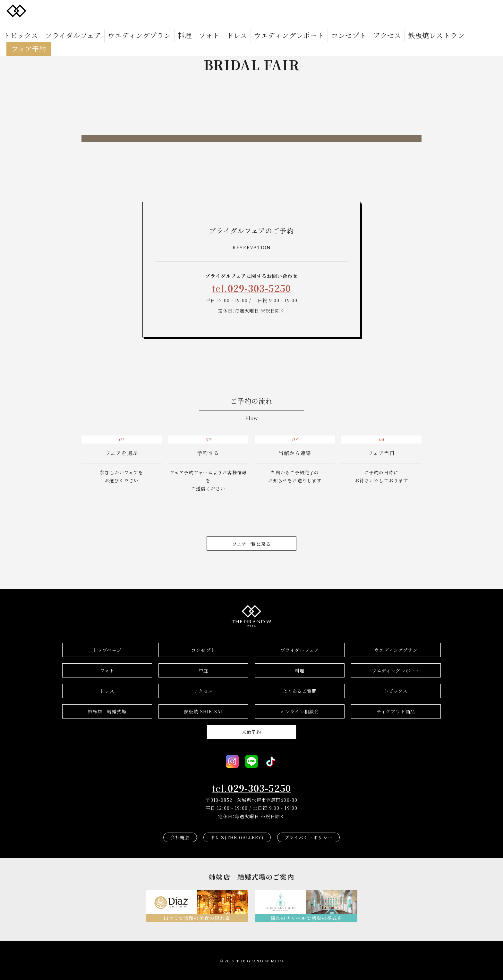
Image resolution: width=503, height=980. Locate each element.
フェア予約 (395, 10)
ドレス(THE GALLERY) (237, 837)
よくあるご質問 (300, 691)
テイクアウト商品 (396, 711)
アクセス (316, 10)
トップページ (107, 650)
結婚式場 (107, 711)
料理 (167, 10)
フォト (185, 10)
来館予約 (251, 732)
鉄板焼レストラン (352, 10)
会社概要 (180, 837)
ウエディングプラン (134, 10)
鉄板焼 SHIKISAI (203, 711)
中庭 (203, 670)
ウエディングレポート (245, 10)
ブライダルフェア (86, 10)
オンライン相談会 (300, 711)
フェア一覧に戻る (251, 544)
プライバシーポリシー (308, 837)
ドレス (206, 10)
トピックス (48, 10)
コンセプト (288, 10)
